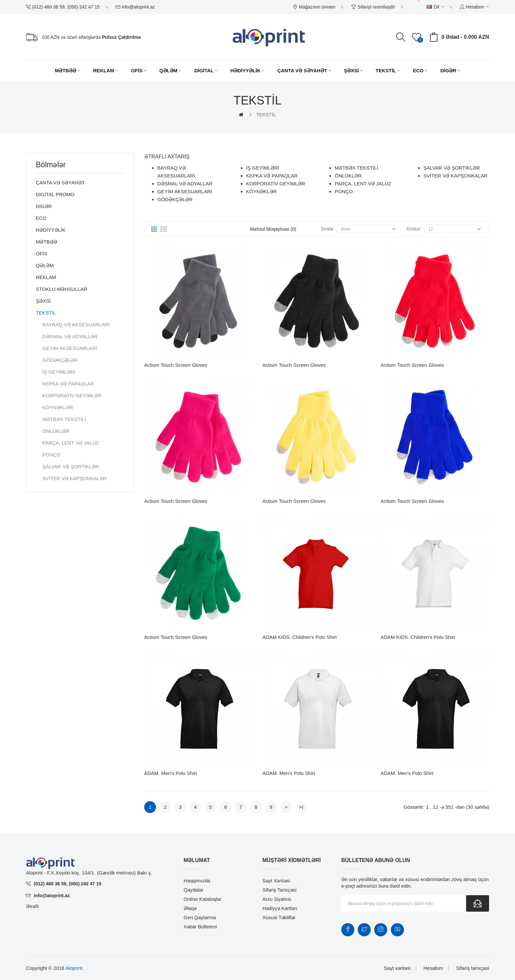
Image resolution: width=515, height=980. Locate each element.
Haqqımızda (197, 881)
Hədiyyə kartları (280, 908)
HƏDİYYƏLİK (51, 230)
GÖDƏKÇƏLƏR (60, 360)
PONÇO (51, 455)
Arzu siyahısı (277, 899)
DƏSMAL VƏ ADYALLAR (70, 336)
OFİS (42, 254)
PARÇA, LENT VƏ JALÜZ (71, 443)
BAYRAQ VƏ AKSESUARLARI (76, 325)
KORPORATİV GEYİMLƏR (72, 396)
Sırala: (327, 229)
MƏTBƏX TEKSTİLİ (64, 419)
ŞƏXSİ (43, 301)
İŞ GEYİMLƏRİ (59, 372)
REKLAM (46, 277)
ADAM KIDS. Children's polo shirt (300, 637)
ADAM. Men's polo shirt (170, 773)
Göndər (478, 903)
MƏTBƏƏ (46, 242)
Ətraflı (33, 906)
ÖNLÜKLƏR (56, 431)
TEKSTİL (266, 115)
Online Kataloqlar (202, 899)
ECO (41, 218)
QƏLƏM (45, 265)
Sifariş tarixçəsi (280, 890)
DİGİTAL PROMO (55, 194)
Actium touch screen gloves (176, 365)
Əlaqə (190, 908)
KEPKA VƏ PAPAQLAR (68, 384)
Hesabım (433, 968)
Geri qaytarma (200, 917)
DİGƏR (44, 206)
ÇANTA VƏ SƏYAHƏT (60, 183)
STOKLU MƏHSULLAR (62, 289)
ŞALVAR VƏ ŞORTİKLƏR (71, 467)
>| (301, 807)
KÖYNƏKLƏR (58, 407)
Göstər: (414, 229)
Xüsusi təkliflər (279, 917)
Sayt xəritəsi (276, 881)
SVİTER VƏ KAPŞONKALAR (74, 478)
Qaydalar (194, 890)
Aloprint (74, 968)
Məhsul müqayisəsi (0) (273, 229)
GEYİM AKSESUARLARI (70, 348)
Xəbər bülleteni (200, 927)
